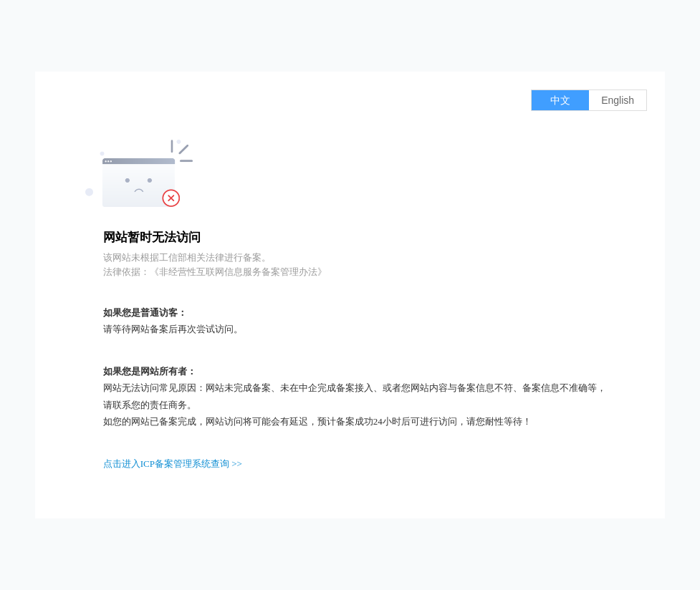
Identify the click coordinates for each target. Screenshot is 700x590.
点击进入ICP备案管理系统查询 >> (173, 464)
